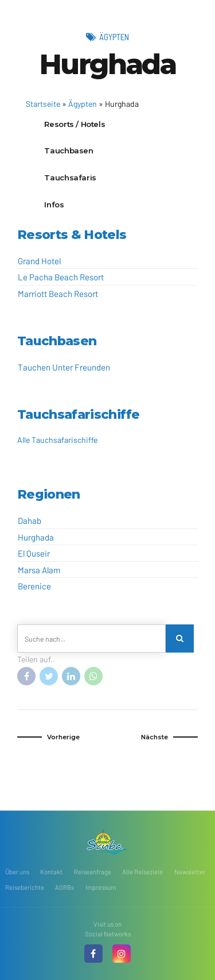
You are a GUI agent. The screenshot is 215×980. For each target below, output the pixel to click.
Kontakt (51, 872)
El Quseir (34, 553)
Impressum (101, 887)
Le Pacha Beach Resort (61, 277)
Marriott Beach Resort (58, 294)
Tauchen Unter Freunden (64, 367)
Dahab (30, 520)
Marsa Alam (39, 570)
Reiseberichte (25, 887)
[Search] (180, 638)
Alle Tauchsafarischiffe (57, 440)
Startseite (43, 104)
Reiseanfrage (93, 872)
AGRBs (64, 887)
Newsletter (190, 872)
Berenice (34, 586)
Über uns (17, 872)
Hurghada (36, 537)
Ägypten (114, 37)
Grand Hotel (39, 261)
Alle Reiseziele (142, 872)
